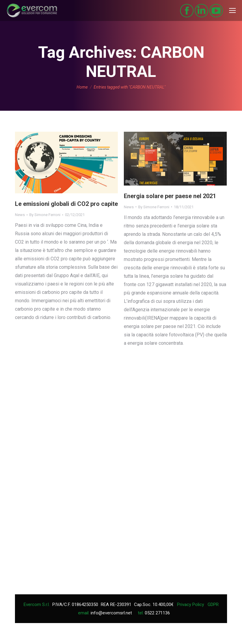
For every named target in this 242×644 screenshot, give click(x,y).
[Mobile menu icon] (232, 10)
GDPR (213, 604)
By (45, 215)
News (20, 215)
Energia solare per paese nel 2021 (170, 196)
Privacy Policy (191, 604)
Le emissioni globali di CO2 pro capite (66, 204)
